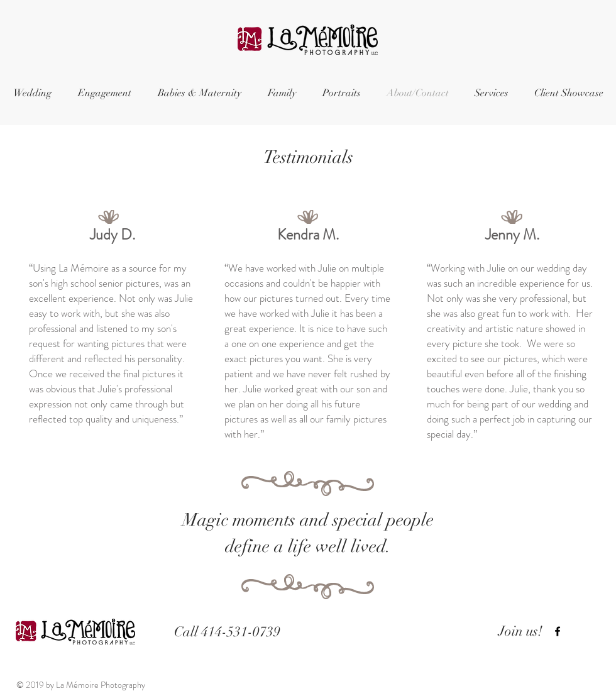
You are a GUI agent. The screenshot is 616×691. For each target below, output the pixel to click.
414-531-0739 (241, 632)
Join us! (520, 631)
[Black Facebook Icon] (558, 631)
